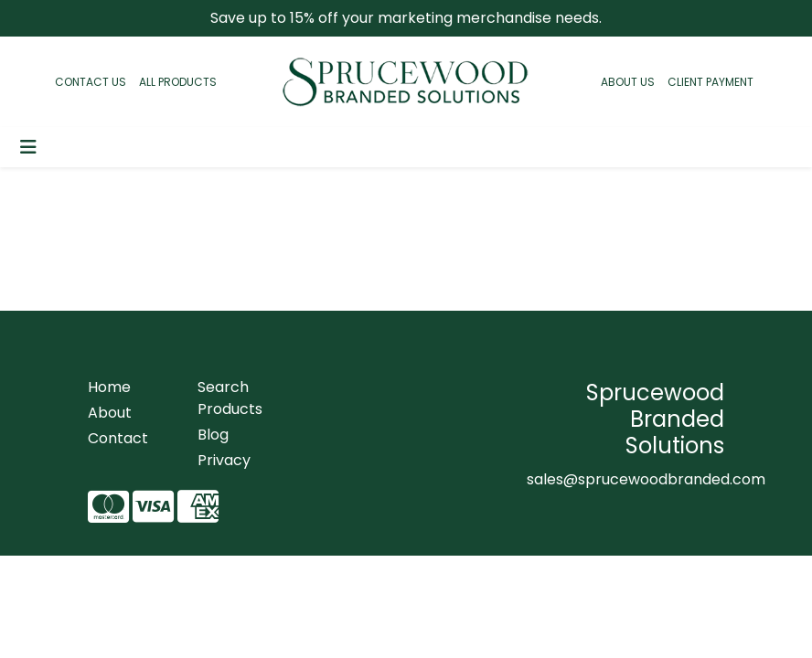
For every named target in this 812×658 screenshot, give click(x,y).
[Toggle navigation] (28, 147)
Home (109, 387)
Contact (118, 438)
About (110, 413)
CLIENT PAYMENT (710, 82)
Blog (213, 435)
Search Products (230, 398)
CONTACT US (91, 82)
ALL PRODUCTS (178, 82)
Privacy (224, 460)
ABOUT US (628, 82)
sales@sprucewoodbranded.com (646, 479)
